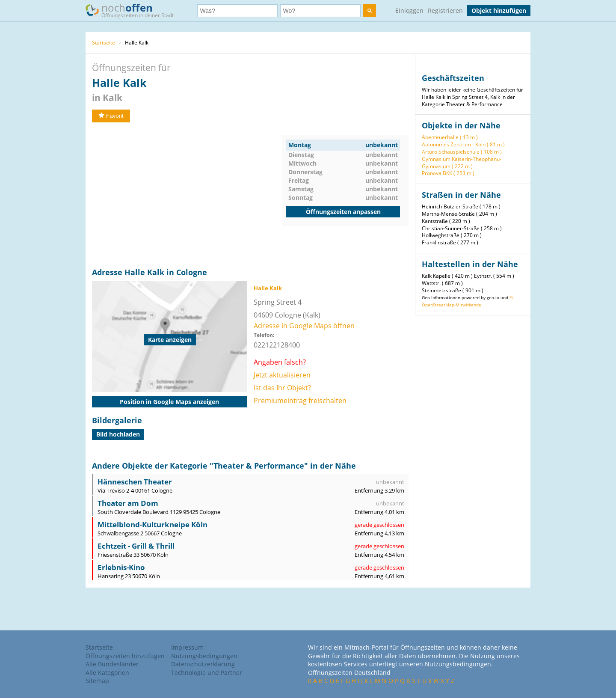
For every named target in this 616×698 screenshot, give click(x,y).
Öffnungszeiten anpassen (343, 212)
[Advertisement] (187, 195)
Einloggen (409, 10)
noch (134, 10)
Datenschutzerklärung (203, 664)
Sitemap (97, 681)
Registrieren (445, 10)
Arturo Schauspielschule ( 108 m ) (462, 152)
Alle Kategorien (107, 673)
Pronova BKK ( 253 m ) (448, 173)
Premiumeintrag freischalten (300, 401)
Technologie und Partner (207, 673)
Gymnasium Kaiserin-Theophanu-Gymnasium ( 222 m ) (462, 163)
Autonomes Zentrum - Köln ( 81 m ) (463, 144)
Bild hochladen (118, 434)
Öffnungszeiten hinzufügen (125, 656)
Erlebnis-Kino (121, 567)
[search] (370, 11)
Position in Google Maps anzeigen (169, 402)
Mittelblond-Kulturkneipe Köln (153, 524)
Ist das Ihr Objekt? (282, 388)
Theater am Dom (128, 503)
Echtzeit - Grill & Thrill (136, 546)
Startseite (104, 43)
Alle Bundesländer (112, 664)
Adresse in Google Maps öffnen (304, 326)
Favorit (111, 116)
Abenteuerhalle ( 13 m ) (450, 137)
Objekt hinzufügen (499, 10)
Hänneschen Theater (135, 482)
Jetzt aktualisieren (282, 375)
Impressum (187, 647)
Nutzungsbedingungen (204, 656)
